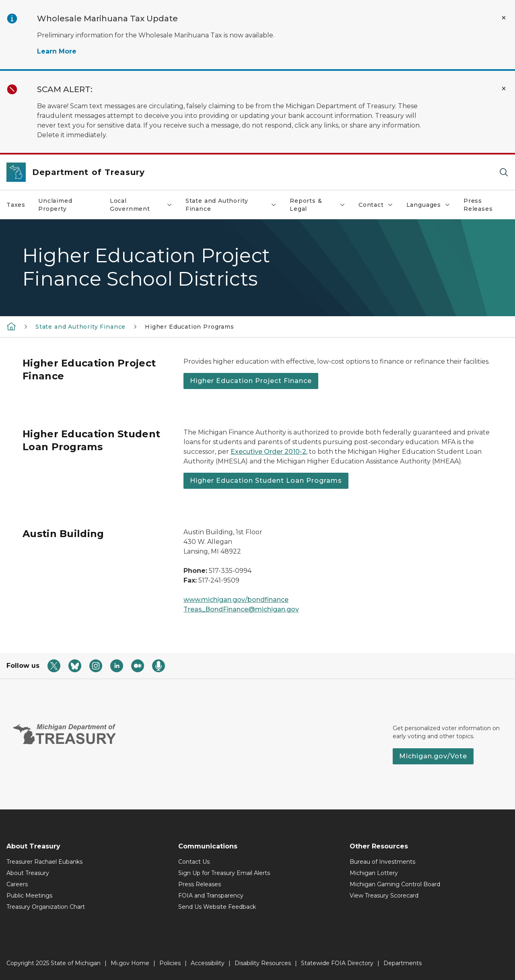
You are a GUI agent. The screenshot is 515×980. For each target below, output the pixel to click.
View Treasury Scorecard (384, 896)
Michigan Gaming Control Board (395, 884)
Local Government (144, 205)
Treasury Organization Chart (46, 907)
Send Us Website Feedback (217, 907)
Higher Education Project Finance (251, 381)
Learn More (57, 51)
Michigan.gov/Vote (433, 756)
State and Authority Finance (234, 205)
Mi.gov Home (130, 963)
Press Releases (478, 205)
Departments (403, 963)
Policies (170, 963)
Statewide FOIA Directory (337, 963)
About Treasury (28, 873)
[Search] (504, 172)
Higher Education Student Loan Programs (266, 481)
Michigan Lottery (374, 873)
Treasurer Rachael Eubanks (44, 862)
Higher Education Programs (190, 327)
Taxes (16, 205)
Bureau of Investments (382, 862)
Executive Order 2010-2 (268, 452)
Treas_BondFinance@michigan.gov (241, 609)
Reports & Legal (321, 205)
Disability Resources (263, 963)
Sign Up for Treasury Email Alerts (224, 873)
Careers (17, 884)
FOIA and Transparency (211, 896)
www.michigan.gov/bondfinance (236, 600)
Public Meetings (29, 896)
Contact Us (194, 862)
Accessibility (208, 963)
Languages (432, 207)
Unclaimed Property (55, 205)
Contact (379, 207)
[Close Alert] (504, 18)
